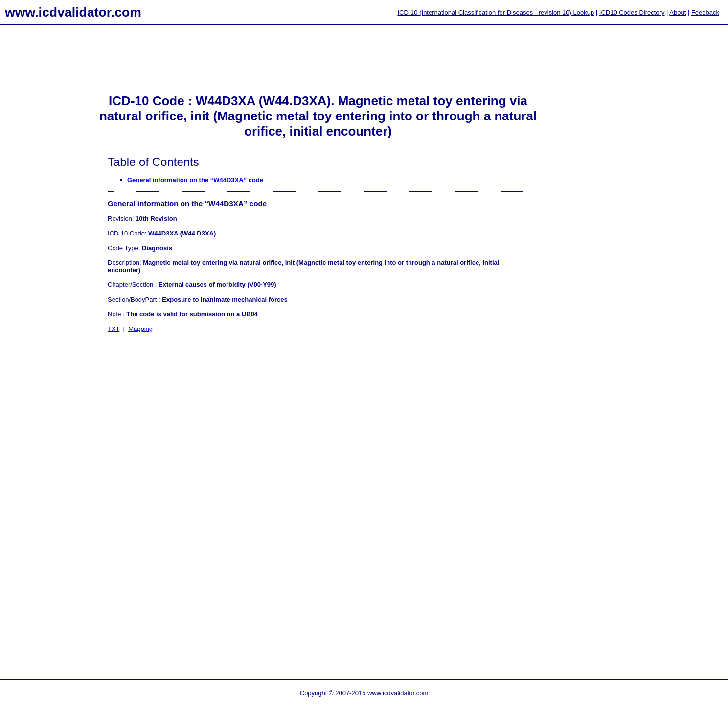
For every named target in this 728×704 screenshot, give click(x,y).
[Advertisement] (39, 187)
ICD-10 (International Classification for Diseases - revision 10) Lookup (496, 12)
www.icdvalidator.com (73, 12)
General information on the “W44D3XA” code (195, 180)
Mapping (140, 329)
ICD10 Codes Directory (632, 12)
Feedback (705, 12)
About (678, 12)
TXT (114, 329)
